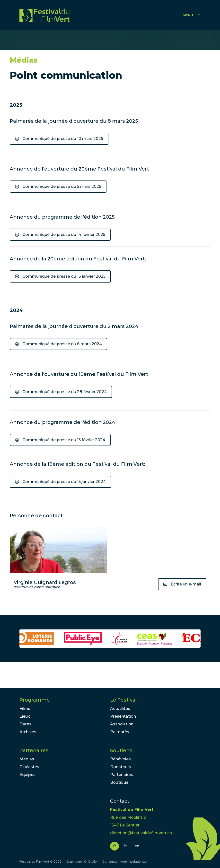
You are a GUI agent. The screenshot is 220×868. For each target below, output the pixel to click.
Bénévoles (120, 759)
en (137, 846)
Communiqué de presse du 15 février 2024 (64, 440)
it (126, 846)
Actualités (120, 709)
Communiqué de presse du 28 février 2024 (65, 392)
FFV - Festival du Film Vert (44, 15)
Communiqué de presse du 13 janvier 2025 (64, 276)
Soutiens (121, 750)
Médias (27, 759)
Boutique (119, 782)
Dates (25, 724)
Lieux (25, 716)
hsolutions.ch (139, 862)
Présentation (123, 716)
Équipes (27, 775)
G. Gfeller (91, 862)
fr (114, 846)
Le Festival (123, 700)
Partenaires (34, 750)
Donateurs (121, 767)
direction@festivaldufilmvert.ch (141, 833)
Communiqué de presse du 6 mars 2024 (62, 344)
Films (25, 709)
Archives (28, 732)
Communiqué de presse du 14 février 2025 (64, 235)
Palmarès (120, 732)
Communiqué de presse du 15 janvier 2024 (64, 482)
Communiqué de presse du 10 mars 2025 (63, 139)
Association (122, 724)
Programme (35, 700)
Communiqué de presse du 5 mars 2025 (62, 186)
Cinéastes (29, 767)
